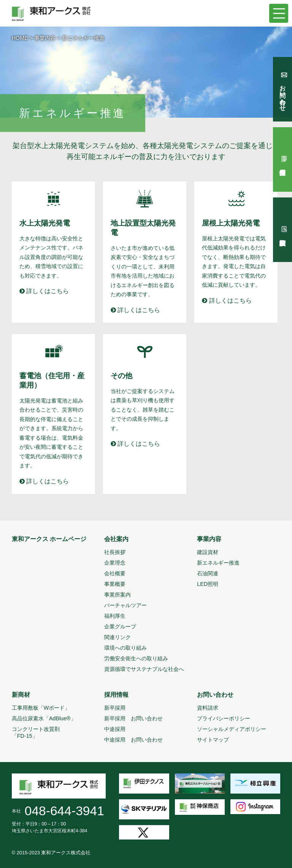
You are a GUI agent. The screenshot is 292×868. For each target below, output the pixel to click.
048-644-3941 (64, 811)
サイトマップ (213, 740)
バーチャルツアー (125, 605)
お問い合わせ (215, 695)
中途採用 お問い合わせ (133, 740)
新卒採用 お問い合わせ (133, 718)
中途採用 (115, 729)
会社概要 (115, 573)
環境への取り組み (125, 648)
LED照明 (208, 584)
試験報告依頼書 (282, 230)
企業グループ (120, 627)
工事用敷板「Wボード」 (41, 708)
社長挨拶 (115, 552)
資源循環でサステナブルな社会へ (144, 669)
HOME (20, 38)
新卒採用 (115, 708)
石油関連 (208, 573)
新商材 (21, 695)
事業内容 (45, 38)
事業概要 (115, 584)
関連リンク (117, 637)
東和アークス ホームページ (49, 539)
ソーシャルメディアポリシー (232, 729)
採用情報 (116, 695)
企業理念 (115, 563)
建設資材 (208, 552)
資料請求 (208, 708)
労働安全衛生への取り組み (136, 658)
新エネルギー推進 (218, 563)
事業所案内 (117, 595)
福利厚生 (115, 616)
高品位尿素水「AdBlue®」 (44, 718)
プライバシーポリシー (224, 718)
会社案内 (116, 539)
